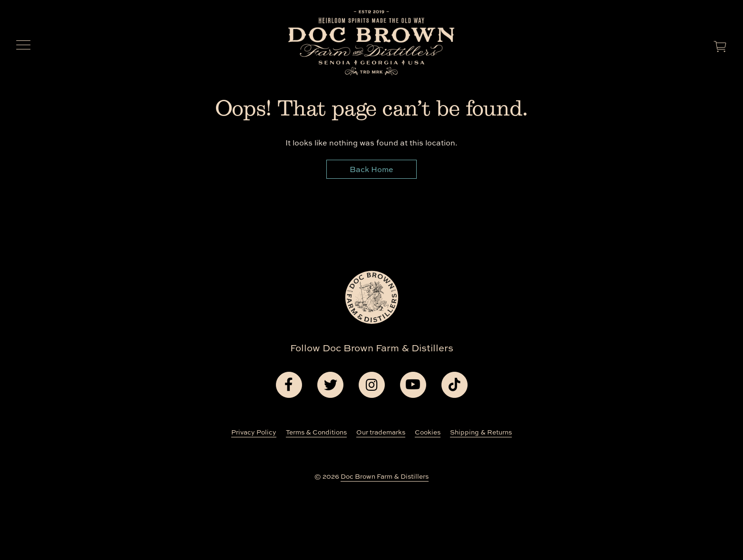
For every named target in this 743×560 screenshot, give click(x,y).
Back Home (371, 169)
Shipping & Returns (481, 432)
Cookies (428, 432)
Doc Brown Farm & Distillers (385, 476)
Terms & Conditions (316, 432)
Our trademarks (381, 432)
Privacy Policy (254, 432)
